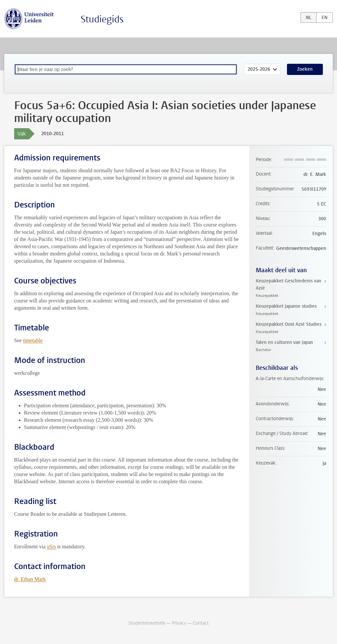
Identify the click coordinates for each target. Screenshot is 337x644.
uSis (51, 547)
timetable (33, 340)
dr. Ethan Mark (30, 579)
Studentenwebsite (147, 623)
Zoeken (305, 69)
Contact (201, 623)
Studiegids (102, 19)
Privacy (179, 623)
